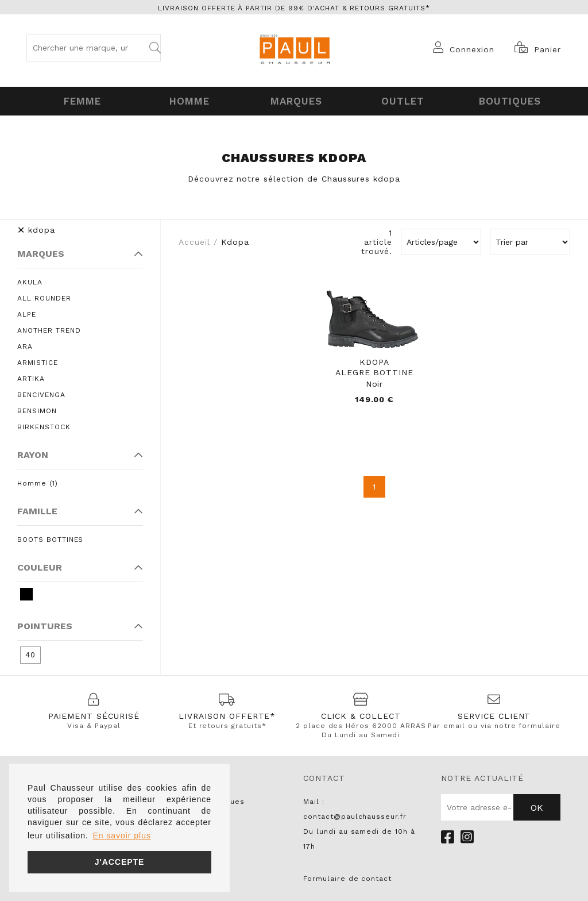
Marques (294, 100)
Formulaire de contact (347, 876)
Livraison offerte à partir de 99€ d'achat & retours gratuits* (294, 8)
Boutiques (508, 100)
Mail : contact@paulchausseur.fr (355, 807)
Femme (80, 100)
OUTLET (401, 100)
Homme (187, 100)
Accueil (194, 240)
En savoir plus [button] (121, 835)
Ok (537, 805)
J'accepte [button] (120, 862)
